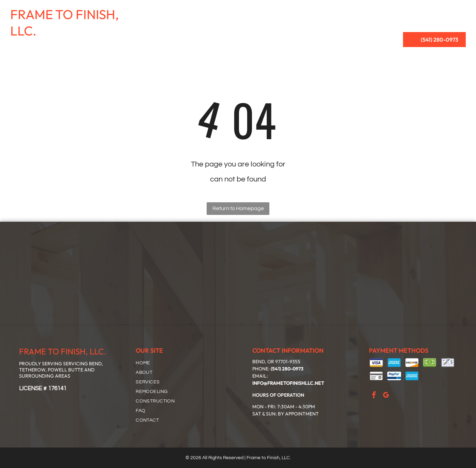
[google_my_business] (386, 396)
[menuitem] (189, 14)
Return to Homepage (238, 208)
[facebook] (374, 396)
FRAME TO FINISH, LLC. (64, 23)
